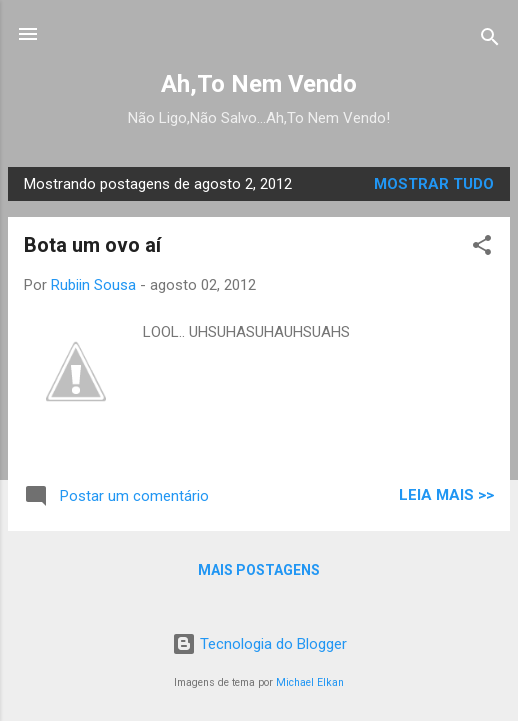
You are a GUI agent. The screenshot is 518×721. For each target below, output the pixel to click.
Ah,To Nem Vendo (259, 84)
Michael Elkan (310, 682)
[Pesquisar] (490, 40)
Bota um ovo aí (92, 245)
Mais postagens (259, 570)
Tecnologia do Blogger (259, 644)
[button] (482, 248)
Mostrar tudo (434, 184)
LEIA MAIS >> (446, 495)
